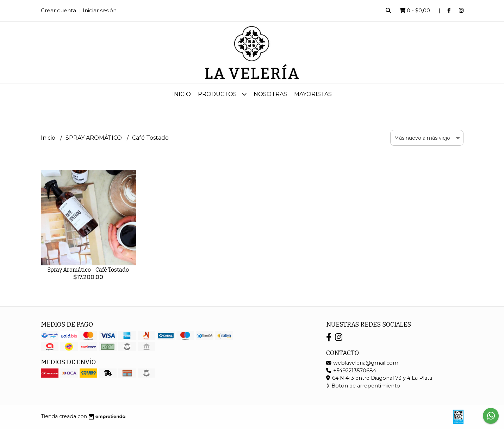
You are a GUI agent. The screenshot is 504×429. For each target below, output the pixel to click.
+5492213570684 (351, 371)
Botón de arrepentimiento (363, 386)
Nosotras (270, 94)
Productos (222, 94)
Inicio (182, 94)
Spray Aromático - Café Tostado (88, 270)
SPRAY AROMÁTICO (94, 138)
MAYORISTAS (313, 94)
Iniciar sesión (100, 10)
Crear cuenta (58, 10)
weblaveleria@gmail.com (362, 363)
